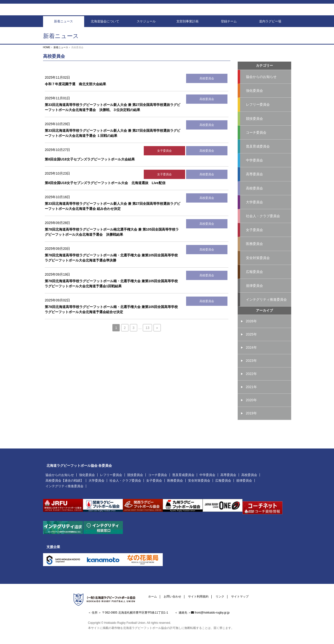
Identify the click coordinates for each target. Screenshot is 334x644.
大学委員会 (254, 212)
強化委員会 (254, 99)
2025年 (251, 345)
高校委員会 (207, 86)
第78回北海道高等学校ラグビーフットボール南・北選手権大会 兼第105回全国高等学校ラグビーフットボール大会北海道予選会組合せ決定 (111, 317)
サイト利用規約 (198, 595)
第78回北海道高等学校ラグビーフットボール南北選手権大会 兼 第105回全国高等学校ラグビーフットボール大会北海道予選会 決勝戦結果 (112, 240)
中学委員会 (254, 169)
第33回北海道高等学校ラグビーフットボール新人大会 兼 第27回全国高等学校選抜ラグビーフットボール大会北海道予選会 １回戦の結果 (113, 141)
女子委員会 (164, 159)
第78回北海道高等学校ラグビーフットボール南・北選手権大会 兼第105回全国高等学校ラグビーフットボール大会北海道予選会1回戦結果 (111, 292)
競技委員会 (254, 127)
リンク (220, 595)
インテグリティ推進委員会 (266, 310)
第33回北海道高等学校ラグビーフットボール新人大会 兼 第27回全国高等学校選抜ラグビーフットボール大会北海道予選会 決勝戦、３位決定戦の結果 (113, 115)
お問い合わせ (172, 595)
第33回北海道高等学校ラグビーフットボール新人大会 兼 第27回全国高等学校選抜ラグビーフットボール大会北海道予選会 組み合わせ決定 (113, 214)
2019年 (251, 424)
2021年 (251, 398)
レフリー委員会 (258, 113)
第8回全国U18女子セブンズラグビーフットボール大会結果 (90, 167)
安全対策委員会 (258, 268)
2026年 (251, 332)
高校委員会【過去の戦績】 (64, 479)
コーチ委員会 (256, 141)
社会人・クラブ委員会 (263, 226)
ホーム (153, 595)
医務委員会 (254, 254)
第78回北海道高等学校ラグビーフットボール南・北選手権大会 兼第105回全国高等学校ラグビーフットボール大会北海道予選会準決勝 (111, 266)
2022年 (251, 385)
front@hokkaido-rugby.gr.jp (212, 611)
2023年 (251, 372)
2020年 (251, 411)
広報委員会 (254, 282)
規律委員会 (254, 296)
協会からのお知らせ (261, 84)
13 (147, 336)
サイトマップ (240, 595)
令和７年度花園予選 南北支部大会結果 (75, 92)
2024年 (251, 359)
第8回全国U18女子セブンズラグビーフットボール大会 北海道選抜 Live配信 (105, 191)
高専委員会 (254, 183)
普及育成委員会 (258, 155)
